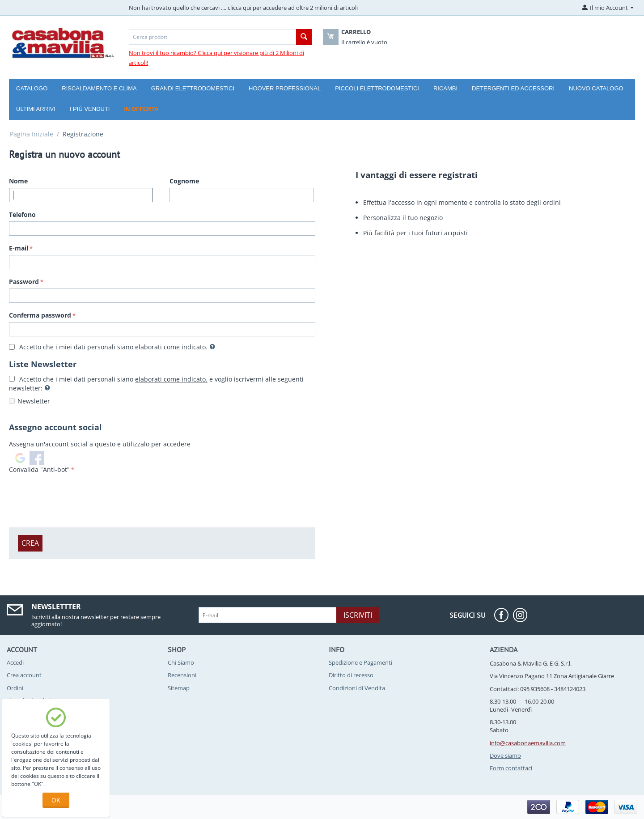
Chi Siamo (181, 662)
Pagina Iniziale (32, 134)
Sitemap (179, 688)
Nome (18, 181)
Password (24, 282)
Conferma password (40, 315)
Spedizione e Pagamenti (360, 662)
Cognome (184, 181)
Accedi (15, 662)
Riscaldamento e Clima (99, 88)
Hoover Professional (285, 88)
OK (56, 800)
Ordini (15, 688)
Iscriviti (358, 615)
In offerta (141, 109)
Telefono (22, 214)
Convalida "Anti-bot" (39, 469)
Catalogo (32, 88)
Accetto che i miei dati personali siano (112, 347)
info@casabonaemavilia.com (528, 743)
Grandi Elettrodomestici (193, 88)
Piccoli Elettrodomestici (377, 88)
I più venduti (90, 109)
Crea (30, 543)
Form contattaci (511, 768)
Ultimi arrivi (36, 109)
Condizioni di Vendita (357, 688)
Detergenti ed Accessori (513, 88)
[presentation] (77, 493)
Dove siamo (505, 755)
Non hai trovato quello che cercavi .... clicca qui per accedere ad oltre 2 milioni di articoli (243, 8)
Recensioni (182, 675)
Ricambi (445, 88)
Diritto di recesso (351, 675)
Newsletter (34, 401)
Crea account (24, 675)
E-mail (19, 248)
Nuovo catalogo (596, 88)
